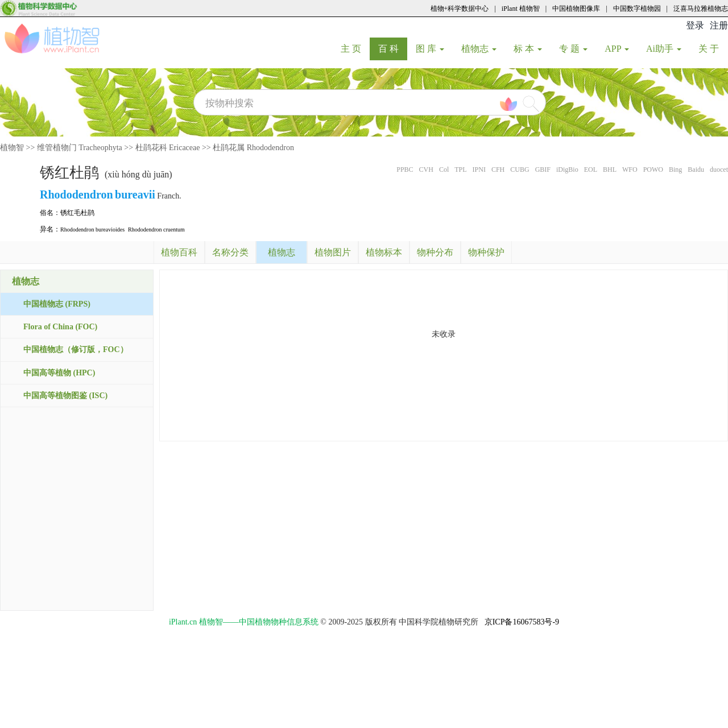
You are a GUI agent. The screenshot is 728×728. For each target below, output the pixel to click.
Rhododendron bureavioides (92, 229)
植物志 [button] (479, 49)
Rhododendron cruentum (156, 229)
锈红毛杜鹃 (77, 213)
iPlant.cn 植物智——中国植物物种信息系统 (244, 622)
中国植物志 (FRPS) (57, 304)
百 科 (393, 48)
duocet (719, 169)
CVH (426, 169)
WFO (630, 169)
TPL (460, 169)
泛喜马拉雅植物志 (701, 9)
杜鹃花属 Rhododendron (253, 148)
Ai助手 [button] (664, 49)
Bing (675, 169)
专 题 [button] (573, 49)
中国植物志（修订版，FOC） (76, 349)
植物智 (12, 148)
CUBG (520, 169)
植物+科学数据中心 (460, 9)
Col (444, 169)
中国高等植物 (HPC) (59, 373)
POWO (653, 169)
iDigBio (567, 169)
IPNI (479, 169)
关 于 (713, 48)
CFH (498, 169)
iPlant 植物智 (521, 9)
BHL (610, 169)
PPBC (405, 169)
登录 (695, 25)
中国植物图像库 (576, 9)
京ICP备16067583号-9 (522, 622)
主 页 (355, 48)
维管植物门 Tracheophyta (80, 148)
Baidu (696, 169)
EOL (591, 169)
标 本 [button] (528, 49)
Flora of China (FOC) (60, 327)
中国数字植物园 (637, 9)
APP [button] (617, 49)
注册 (719, 25)
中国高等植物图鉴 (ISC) (65, 396)
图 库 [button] (430, 49)
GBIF (543, 169)
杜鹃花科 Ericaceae (168, 148)
